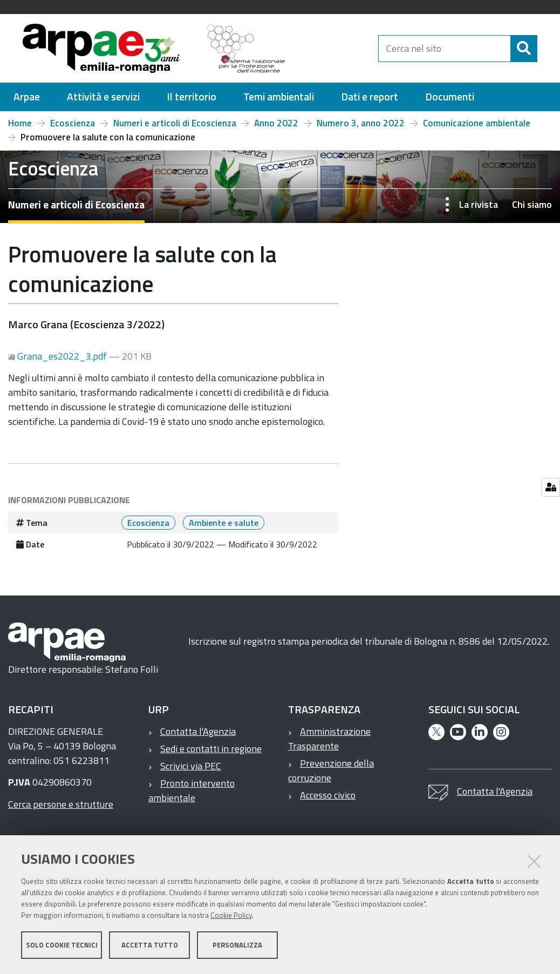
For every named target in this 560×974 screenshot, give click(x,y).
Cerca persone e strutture (61, 809)
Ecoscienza (73, 128)
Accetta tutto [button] (150, 946)
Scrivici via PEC (191, 771)
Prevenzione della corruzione (331, 775)
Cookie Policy (231, 916)
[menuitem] (27, 102)
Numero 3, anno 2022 (361, 128)
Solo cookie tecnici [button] (62, 946)
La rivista (479, 209)
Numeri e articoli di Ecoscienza (175, 128)
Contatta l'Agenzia (198, 736)
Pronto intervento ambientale (192, 795)
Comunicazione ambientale (477, 128)
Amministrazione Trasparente (329, 743)
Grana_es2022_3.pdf (59, 361)
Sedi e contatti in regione (211, 753)
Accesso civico (328, 800)
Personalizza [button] (237, 946)
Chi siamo (532, 209)
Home (20, 128)
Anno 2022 (276, 128)
